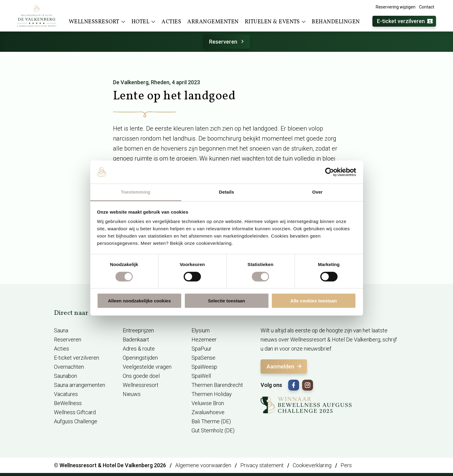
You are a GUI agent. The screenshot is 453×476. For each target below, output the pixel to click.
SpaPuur (202, 349)
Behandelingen (336, 22)
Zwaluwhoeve (208, 412)
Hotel (144, 22)
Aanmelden (285, 366)
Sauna (61, 330)
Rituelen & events (275, 22)
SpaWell (201, 376)
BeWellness (68, 403)
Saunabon (65, 376)
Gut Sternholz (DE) (213, 430)
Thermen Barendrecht (217, 385)
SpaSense (203, 358)
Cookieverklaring (312, 465)
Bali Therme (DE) (211, 421)
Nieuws (132, 394)
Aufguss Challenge (76, 421)
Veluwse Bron (208, 403)
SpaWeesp (204, 367)
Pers (346, 465)
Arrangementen (213, 22)
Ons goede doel (141, 376)
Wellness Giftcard (75, 412)
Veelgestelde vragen (147, 367)
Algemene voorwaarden (203, 465)
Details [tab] (227, 192)
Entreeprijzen (138, 330)
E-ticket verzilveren (405, 21)
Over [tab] (317, 192)
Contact (427, 7)
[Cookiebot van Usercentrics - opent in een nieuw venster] (330, 172)
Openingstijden (140, 358)
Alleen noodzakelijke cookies (139, 301)
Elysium (201, 330)
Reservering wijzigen (396, 7)
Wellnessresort (97, 22)
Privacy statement (262, 465)
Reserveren (227, 42)
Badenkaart (136, 340)
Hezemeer (204, 340)
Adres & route (139, 349)
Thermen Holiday (212, 394)
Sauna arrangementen (80, 385)
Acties (171, 22)
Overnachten (69, 367)
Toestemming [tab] (136, 192)
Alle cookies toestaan (313, 301)
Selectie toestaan (226, 301)
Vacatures (66, 394)
